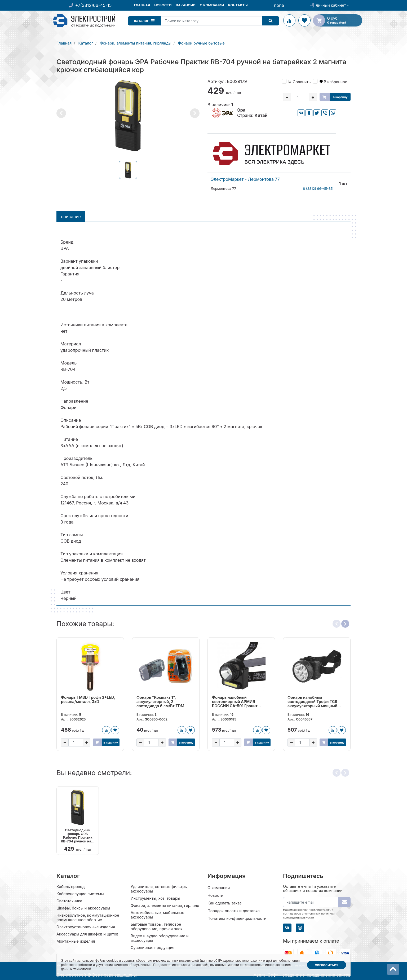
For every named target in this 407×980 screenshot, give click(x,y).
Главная (142, 5)
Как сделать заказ (224, 903)
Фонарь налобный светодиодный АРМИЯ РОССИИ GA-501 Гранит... (236, 702)
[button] (61, 113)
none (279, 5)
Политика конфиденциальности (237, 918)
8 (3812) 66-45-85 (318, 189)
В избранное (333, 82)
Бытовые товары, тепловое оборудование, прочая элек (157, 926)
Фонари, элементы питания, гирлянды (166, 905)
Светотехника (69, 901)
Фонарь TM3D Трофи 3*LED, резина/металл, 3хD (88, 700)
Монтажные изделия (76, 941)
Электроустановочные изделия (86, 927)
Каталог (146, 21)
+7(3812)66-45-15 (93, 5)
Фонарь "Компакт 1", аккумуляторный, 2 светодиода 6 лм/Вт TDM (160, 702)
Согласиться (327, 965)
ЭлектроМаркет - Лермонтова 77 (245, 179)
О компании (212, 5)
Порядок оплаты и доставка (234, 910)
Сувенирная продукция (152, 947)
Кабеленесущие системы (80, 893)
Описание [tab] (71, 217)
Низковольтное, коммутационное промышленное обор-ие (88, 917)
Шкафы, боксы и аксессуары (83, 908)
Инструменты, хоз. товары (155, 898)
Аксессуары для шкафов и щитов (87, 934)
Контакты (238, 5)
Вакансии (185, 5)
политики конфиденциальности (309, 915)
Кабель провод (71, 886)
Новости (163, 5)
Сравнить (300, 82)
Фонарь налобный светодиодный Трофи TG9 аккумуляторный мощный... (314, 702)
